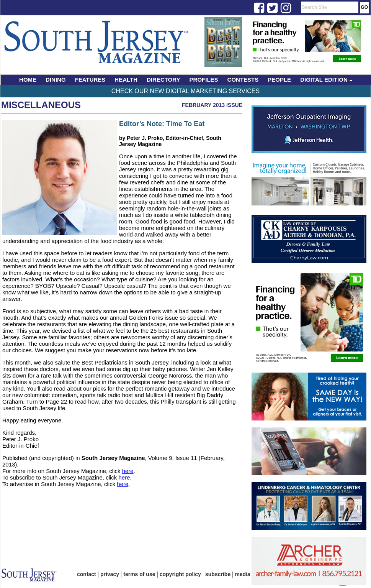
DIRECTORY (163, 80)
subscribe (218, 574)
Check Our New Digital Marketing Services (185, 91)
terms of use (139, 574)
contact (87, 574)
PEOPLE (279, 80)
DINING (56, 80)
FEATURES (90, 80)
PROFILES (204, 80)
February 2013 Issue (212, 105)
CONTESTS (243, 80)
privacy (110, 574)
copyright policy (180, 574)
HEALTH (126, 80)
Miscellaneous (41, 105)
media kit (246, 574)
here (128, 471)
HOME (28, 80)
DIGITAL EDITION (326, 80)
